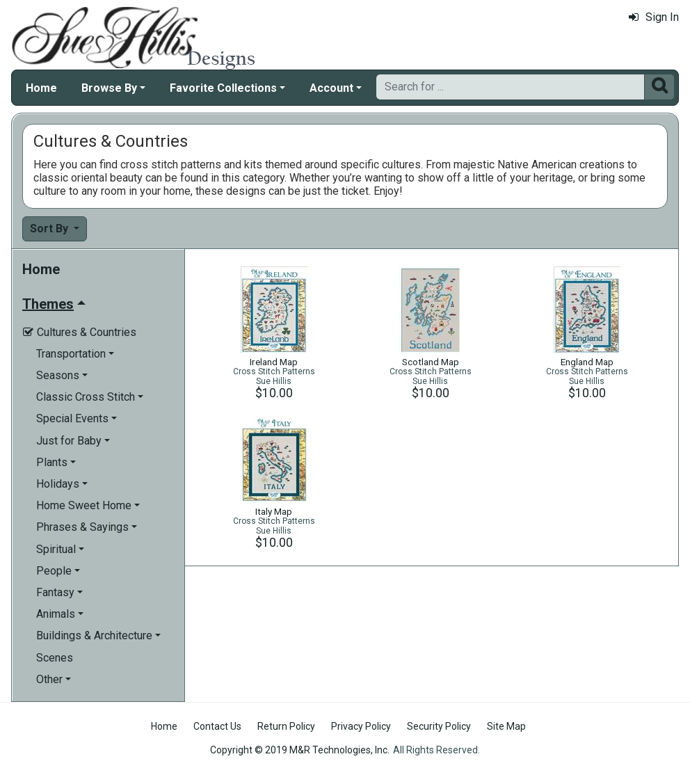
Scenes (55, 658)
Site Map (506, 726)
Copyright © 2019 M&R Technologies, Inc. (300, 750)
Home (41, 88)
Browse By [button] (109, 88)
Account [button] (331, 88)
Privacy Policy (361, 726)
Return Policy (286, 726)
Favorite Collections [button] (223, 88)
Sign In (654, 17)
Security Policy (439, 726)
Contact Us (217, 726)
